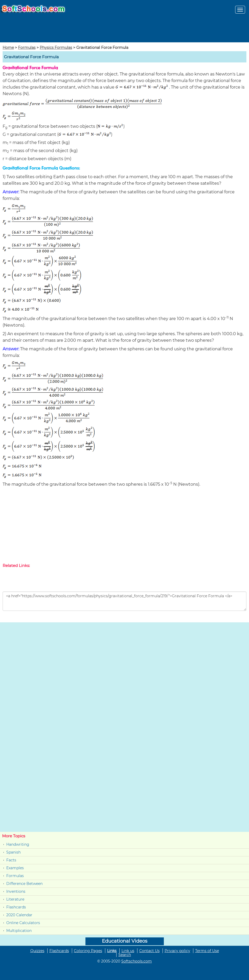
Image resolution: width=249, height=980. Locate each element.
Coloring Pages (88, 951)
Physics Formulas (56, 48)
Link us (128, 951)
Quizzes (37, 951)
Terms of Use (207, 951)
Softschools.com (137, 961)
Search (125, 955)
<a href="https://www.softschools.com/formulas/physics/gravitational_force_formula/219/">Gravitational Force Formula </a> (124, 601)
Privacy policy (177, 951)
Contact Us (149, 951)
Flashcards (16, 907)
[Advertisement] (124, 526)
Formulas (27, 48)
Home (8, 48)
